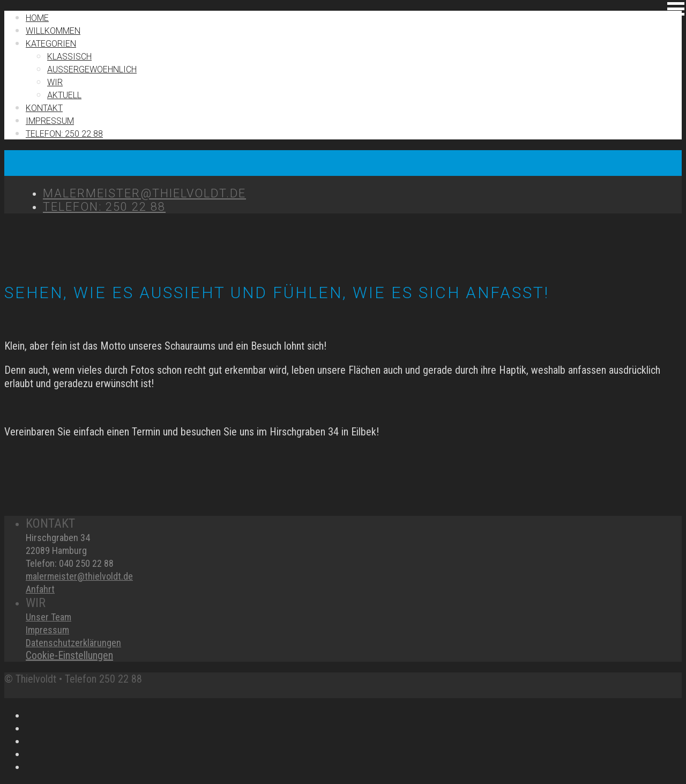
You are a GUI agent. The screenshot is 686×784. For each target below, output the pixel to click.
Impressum (47, 630)
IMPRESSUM (50, 121)
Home (37, 18)
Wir (55, 82)
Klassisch (69, 57)
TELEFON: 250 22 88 (64, 134)
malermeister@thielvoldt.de (79, 576)
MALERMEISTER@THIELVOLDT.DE (144, 193)
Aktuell (64, 95)
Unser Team (49, 617)
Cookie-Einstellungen (69, 655)
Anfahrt (40, 589)
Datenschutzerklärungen (73, 643)
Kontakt (44, 108)
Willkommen (53, 31)
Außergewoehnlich (92, 69)
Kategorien (51, 44)
